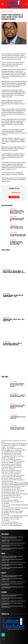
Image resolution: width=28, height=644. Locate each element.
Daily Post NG (16, 193)
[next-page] (5, 435)
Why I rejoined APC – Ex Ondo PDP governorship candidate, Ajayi (18, 396)
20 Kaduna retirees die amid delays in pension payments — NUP (17, 220)
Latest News (9, 11)
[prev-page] (2, 435)
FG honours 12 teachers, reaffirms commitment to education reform (17, 243)
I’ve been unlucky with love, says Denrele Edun (18, 417)
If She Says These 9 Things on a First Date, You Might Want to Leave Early (17, 385)
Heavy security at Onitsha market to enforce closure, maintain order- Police (17, 212)
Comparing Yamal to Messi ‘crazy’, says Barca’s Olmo (17, 227)
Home (3, 11)
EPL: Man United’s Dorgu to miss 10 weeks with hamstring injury (18, 235)
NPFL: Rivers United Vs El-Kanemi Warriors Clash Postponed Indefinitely (18, 407)
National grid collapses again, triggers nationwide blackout (17, 428)
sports (12, 404)
